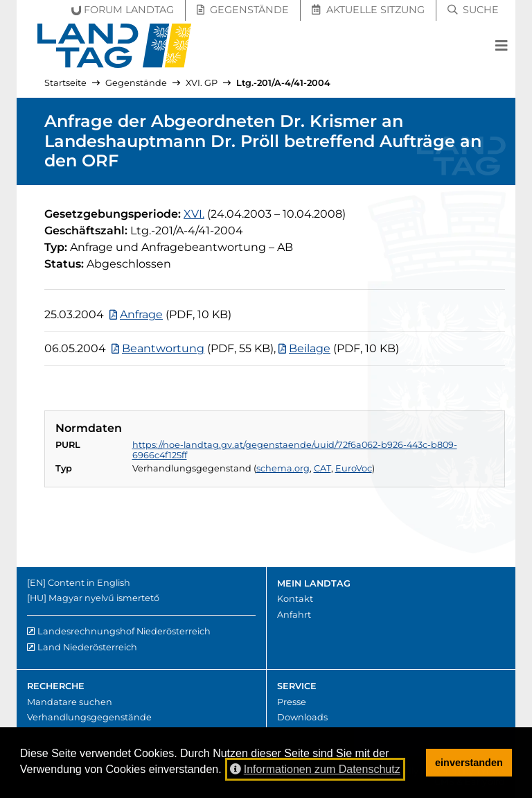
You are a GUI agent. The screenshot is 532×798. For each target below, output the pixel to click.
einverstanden (469, 763)
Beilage (310, 348)
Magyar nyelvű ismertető (104, 598)
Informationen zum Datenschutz (315, 769)
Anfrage (141, 314)
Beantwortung (163, 348)
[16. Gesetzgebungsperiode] (194, 214)
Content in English (89, 583)
